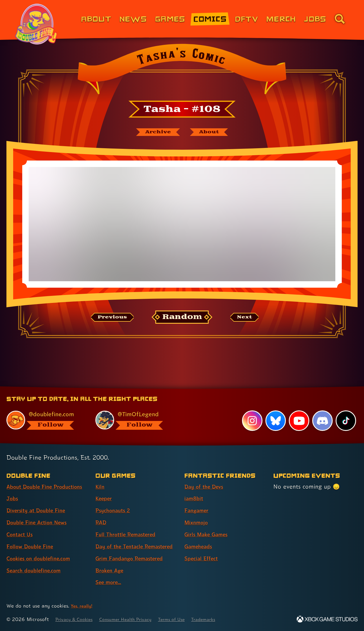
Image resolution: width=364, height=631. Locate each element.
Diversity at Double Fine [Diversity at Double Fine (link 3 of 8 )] (39, 511)
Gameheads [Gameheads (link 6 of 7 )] (200, 536)
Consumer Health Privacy (134, 619)
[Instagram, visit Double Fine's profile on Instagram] (251, 410)
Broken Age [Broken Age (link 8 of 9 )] (111, 570)
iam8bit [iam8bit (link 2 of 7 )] (195, 488)
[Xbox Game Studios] (327, 619)
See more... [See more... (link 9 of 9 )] (110, 582)
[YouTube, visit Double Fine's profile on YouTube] (298, 410)
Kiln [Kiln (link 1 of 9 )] (100, 476)
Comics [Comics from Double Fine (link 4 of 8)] (210, 19)
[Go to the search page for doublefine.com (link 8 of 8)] (340, 19)
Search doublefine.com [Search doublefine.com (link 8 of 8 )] (37, 570)
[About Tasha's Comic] (212, 133)
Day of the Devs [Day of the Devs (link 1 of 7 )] (206, 476)
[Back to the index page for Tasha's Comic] (182, 71)
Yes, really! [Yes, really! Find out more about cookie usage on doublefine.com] (83, 606)
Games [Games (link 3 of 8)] (170, 19)
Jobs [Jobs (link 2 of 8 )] (13, 499)
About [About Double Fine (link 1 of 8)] (96, 19)
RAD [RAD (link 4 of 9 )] (102, 512)
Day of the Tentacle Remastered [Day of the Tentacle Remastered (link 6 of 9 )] (122, 541)
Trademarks (220, 619)
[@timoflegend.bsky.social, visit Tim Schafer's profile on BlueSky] (133, 410)
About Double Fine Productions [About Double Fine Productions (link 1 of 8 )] (32, 481)
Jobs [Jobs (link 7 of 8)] (315, 19)
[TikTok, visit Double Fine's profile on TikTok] (346, 410)
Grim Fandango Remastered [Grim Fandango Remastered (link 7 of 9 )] (134, 558)
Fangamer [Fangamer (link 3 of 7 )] (198, 500)
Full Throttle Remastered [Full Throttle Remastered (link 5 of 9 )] (129, 524)
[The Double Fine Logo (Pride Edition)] (37, 24)
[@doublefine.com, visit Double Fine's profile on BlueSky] (44, 410)
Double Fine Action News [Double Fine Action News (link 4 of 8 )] (40, 523)
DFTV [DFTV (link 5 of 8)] (247, 19)
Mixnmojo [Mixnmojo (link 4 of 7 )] (198, 512)
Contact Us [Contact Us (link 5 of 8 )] (21, 535)
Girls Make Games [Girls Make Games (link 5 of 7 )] (209, 524)
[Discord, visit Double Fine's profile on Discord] (322, 410)
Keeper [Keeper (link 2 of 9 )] (105, 488)
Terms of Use (185, 619)
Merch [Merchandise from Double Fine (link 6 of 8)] (281, 19)
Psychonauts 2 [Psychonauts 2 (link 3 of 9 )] (115, 500)
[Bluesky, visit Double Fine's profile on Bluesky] (275, 410)
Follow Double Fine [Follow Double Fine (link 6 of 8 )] (32, 546)
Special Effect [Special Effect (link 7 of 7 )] (203, 548)
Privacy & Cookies (76, 619)
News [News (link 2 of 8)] (133, 19)
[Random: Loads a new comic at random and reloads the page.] (182, 319)
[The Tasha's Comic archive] (155, 133)
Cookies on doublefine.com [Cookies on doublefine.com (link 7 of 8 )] (42, 558)
